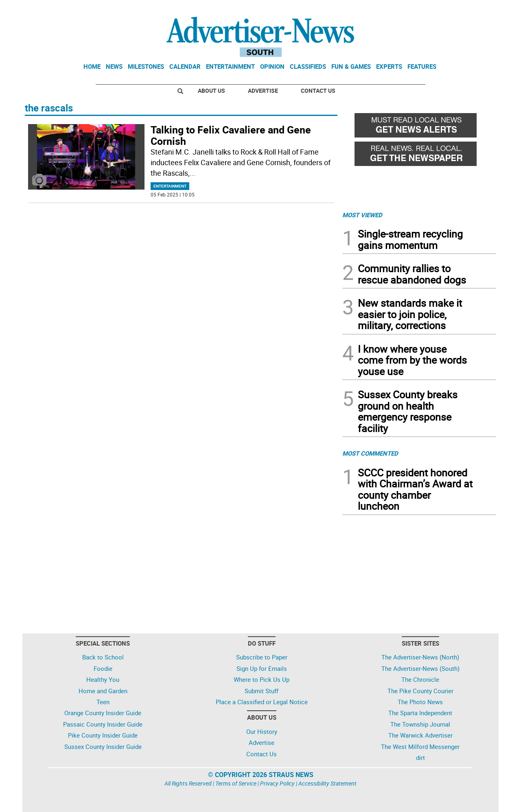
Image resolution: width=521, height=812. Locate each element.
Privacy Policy (277, 783)
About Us (211, 91)
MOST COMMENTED (370, 453)
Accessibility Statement (327, 783)
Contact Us (318, 91)
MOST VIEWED (362, 215)
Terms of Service (236, 783)
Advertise (263, 91)
